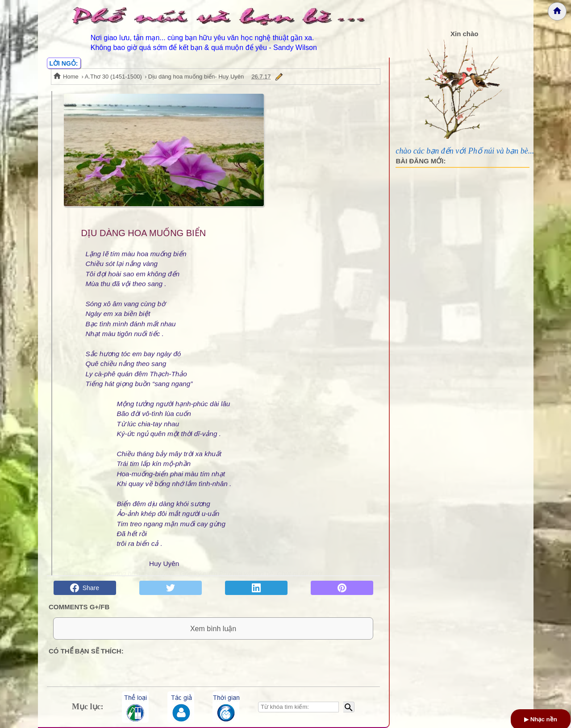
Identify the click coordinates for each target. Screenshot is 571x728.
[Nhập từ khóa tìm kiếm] (298, 707)
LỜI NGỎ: (64, 63)
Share (85, 588)
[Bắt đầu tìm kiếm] (349, 707)
